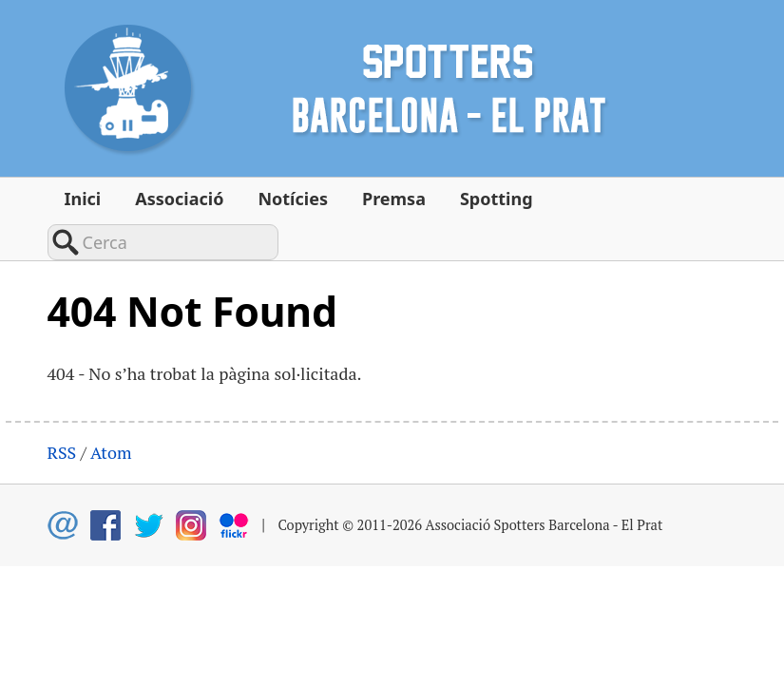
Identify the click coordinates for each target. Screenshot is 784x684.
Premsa (394, 199)
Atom (111, 413)
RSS (62, 413)
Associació (179, 199)
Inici (83, 199)
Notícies (293, 199)
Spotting (497, 199)
